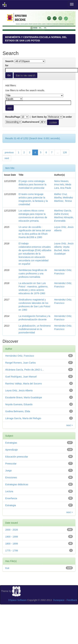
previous (9, 152)
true (7, 568)
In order (68, 117)
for (7, 65)
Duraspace (59, 600)
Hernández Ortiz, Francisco (20, 356)
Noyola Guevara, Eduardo (19, 404)
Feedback (72, 600)
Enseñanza (11, 498)
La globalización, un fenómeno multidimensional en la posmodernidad (35, 329)
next (7, 158)
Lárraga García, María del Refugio (23, 418)
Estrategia (11, 505)
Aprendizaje (11, 450)
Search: (10, 61)
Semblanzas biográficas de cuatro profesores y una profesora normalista (33, 274)
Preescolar (11, 464)
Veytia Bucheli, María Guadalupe (62, 250)
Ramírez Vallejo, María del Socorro (24, 384)
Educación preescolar (17, 457)
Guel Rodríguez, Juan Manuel (21, 377)
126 (65, 152)
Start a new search (26, 75)
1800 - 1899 (12, 544)
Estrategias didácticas (17, 484)
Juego (8, 471)
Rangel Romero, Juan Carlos (21, 363)
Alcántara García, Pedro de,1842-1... (25, 370)
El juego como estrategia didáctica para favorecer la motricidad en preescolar (32, 184)
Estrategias (11, 443)
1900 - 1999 (12, 537)
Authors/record (31, 122)
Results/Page (13, 117)
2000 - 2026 (12, 530)
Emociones (11, 477)
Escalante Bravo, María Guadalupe (24, 397)
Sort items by (39, 117)
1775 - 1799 (12, 551)
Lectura (9, 491)
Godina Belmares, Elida (18, 411)
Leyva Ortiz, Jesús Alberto (19, 391)
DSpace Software (17, 600)
